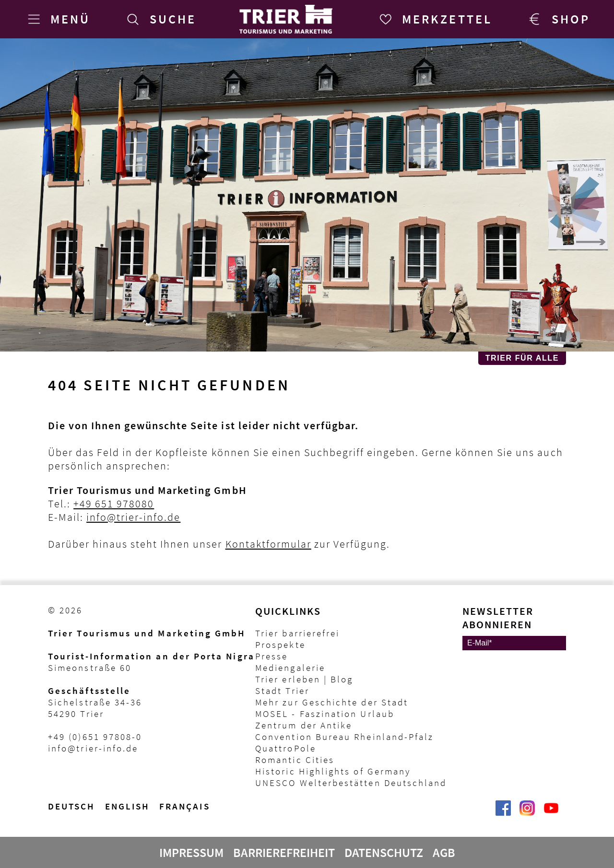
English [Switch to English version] (128, 806)
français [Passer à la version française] (185, 806)
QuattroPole (286, 748)
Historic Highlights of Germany (333, 771)
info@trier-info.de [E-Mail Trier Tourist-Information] (93, 748)
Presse (272, 656)
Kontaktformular (268, 544)
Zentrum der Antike (304, 725)
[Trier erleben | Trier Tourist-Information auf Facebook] (503, 813)
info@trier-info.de (133, 517)
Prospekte (280, 645)
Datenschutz (384, 853)
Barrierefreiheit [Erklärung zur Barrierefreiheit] (284, 853)
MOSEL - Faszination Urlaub (325, 714)
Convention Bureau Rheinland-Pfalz (344, 737)
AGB (444, 853)
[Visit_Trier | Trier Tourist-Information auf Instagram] (527, 813)
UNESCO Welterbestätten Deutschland (351, 783)
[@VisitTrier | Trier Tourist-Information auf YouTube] (551, 813)
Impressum (191, 853)
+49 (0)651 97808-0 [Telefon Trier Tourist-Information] (95, 737)
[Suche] (160, 19)
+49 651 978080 (114, 504)
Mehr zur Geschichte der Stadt (332, 702)
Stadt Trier (282, 691)
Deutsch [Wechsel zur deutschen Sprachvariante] (72, 806)
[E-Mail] (514, 643)
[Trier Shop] (558, 19)
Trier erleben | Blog (304, 679)
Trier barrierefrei (297, 633)
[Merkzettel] (434, 19)
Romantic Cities (295, 760)
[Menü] (57, 19)
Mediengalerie (290, 668)
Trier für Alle (522, 358)
